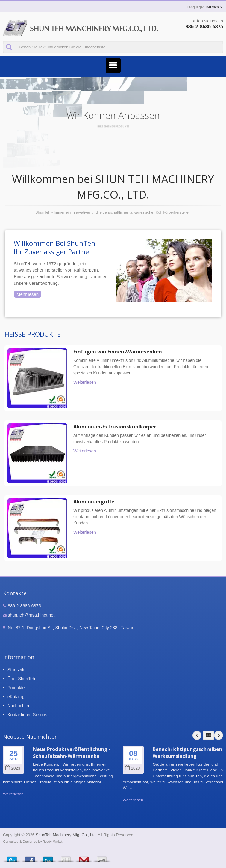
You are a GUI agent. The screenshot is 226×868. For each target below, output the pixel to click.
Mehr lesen (28, 294)
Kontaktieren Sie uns (27, 715)
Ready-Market (53, 842)
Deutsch (212, 7)
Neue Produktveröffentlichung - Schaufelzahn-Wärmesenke (72, 753)
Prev (197, 735)
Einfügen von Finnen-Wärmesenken (118, 352)
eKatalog (16, 697)
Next (219, 735)
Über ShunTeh (21, 679)
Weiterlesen (85, 382)
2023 (13, 768)
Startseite (17, 670)
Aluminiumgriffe (94, 502)
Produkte (16, 688)
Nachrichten (19, 706)
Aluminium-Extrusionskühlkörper (115, 427)
